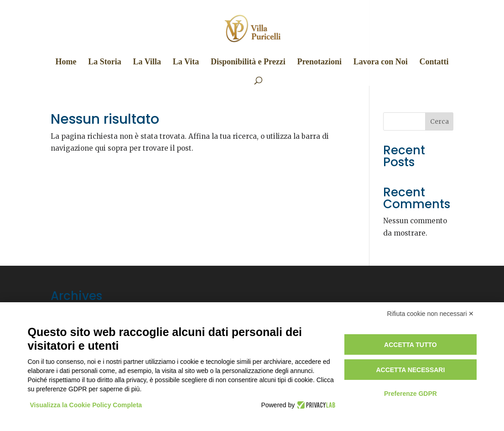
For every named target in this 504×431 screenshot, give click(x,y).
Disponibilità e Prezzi (248, 62)
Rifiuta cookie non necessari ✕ (431, 314)
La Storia (105, 62)
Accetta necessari (410, 370)
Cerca (439, 121)
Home (66, 62)
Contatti (434, 62)
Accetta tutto (410, 345)
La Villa (147, 62)
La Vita (186, 62)
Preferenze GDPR (410, 394)
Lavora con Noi (381, 62)
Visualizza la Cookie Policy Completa (86, 405)
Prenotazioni (319, 62)
